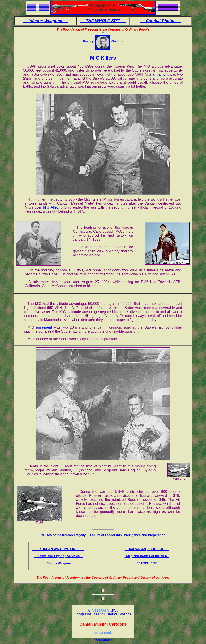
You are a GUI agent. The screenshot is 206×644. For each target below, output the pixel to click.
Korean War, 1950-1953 (147, 549)
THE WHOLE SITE (103, 21)
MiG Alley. (51, 207)
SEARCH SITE (147, 563)
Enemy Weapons (59, 563)
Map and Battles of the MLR (147, 556)
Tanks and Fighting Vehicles (58, 556)
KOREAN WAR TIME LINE (58, 549)
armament (161, 74)
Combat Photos (161, 21)
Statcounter (103, 640)
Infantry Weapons (45, 21)
